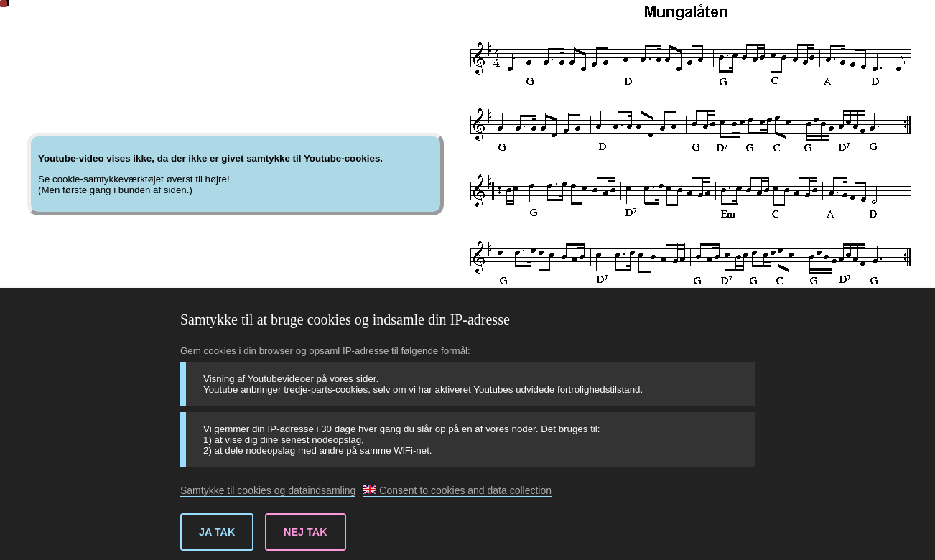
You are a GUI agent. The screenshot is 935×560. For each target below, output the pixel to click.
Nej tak (306, 532)
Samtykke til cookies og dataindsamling (268, 490)
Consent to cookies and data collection (457, 490)
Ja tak (217, 532)
